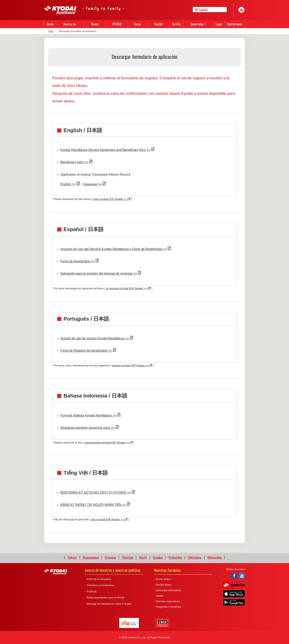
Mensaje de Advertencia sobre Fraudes (109, 604)
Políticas (92, 592)
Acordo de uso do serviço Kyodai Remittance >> (95, 338)
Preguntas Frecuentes (168, 607)
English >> (68, 184)
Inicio (51, 31)
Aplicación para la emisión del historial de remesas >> (99, 274)
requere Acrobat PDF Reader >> (132, 365)
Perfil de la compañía (99, 579)
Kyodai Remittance (56, 572)
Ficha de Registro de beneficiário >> (86, 351)
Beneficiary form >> (74, 162)
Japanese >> (93, 184)
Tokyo (72, 558)
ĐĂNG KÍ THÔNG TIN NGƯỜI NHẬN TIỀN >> (93, 505)
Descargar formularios (168, 590)
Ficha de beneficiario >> (78, 261)
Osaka (158, 558)
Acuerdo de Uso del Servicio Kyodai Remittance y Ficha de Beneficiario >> (114, 249)
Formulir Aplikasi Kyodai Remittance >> (88, 415)
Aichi (143, 558)
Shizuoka (214, 558)
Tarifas (160, 596)
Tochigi (128, 558)
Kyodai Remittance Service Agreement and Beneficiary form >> (105, 150)
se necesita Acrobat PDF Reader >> (128, 288)
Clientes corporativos (168, 601)
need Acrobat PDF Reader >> (112, 199)
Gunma (110, 558)
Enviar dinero (163, 579)
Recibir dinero (164, 585)
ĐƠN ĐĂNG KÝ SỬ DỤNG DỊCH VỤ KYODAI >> (96, 493)
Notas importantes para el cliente (106, 598)
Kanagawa (91, 558)
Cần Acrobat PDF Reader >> (109, 519)
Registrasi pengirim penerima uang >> (88, 428)
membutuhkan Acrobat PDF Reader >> (109, 443)
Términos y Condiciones (101, 585)
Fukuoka (175, 558)
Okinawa (195, 558)
